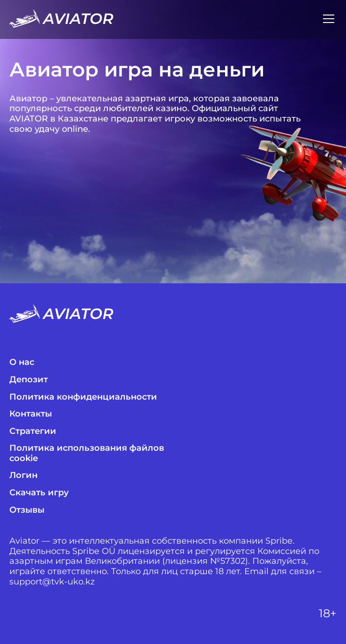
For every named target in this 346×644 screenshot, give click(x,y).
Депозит (29, 380)
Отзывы (27, 510)
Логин (23, 475)
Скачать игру (39, 493)
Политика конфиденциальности (83, 397)
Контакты (31, 414)
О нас (22, 362)
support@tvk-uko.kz (52, 582)
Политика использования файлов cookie (87, 453)
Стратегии (33, 431)
